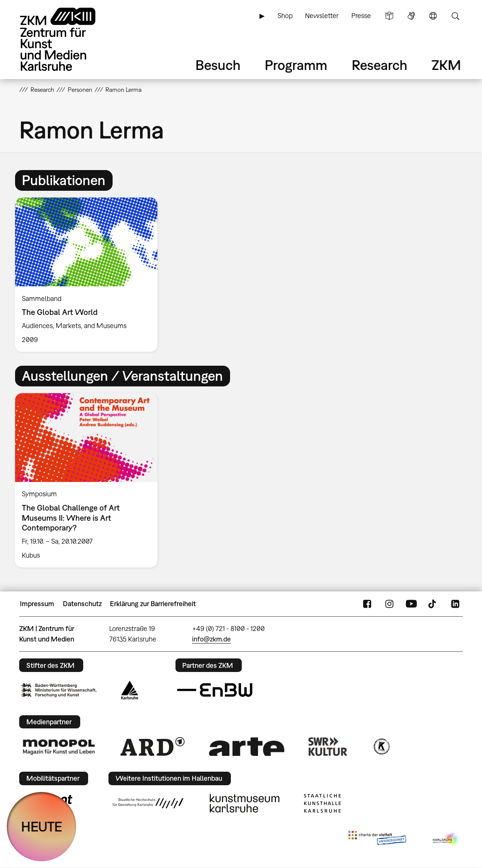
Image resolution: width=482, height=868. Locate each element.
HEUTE (42, 826)
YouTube (411, 604)
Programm (296, 65)
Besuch (218, 65)
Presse (361, 16)
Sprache (433, 16)
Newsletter (322, 16)
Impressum (37, 604)
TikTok (433, 604)
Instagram (389, 604)
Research (380, 65)
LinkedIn (455, 604)
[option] (90, 275)
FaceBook (367, 604)
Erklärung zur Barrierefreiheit (153, 604)
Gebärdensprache (411, 16)
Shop (285, 16)
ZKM (446, 65)
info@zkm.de (211, 639)
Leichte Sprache (389, 16)
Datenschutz (82, 604)
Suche (455, 16)
